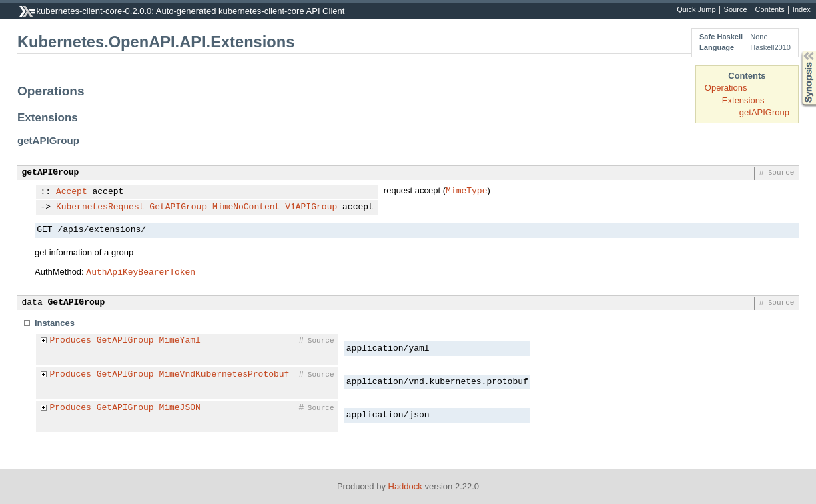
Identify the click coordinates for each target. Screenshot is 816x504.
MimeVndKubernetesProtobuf (224, 375)
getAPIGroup (764, 112)
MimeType (466, 190)
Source (736, 10)
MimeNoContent (246, 207)
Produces (71, 341)
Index (802, 10)
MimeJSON (179, 408)
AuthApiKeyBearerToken (141, 271)
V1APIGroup (311, 207)
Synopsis (798, 51)
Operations (726, 88)
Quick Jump (696, 10)
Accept (72, 192)
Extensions (743, 100)
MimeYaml (179, 341)
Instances (55, 323)
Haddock (405, 486)
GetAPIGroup (178, 207)
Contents (770, 10)
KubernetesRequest (100, 207)
